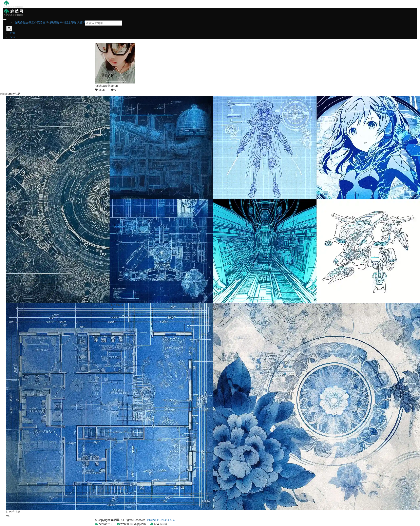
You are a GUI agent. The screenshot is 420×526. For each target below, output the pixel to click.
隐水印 (70, 22)
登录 (13, 37)
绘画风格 (45, 22)
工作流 (36, 22)
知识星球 (79, 22)
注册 (13, 33)
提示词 (61, 22)
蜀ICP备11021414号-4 (160, 520)
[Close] (5, 19)
